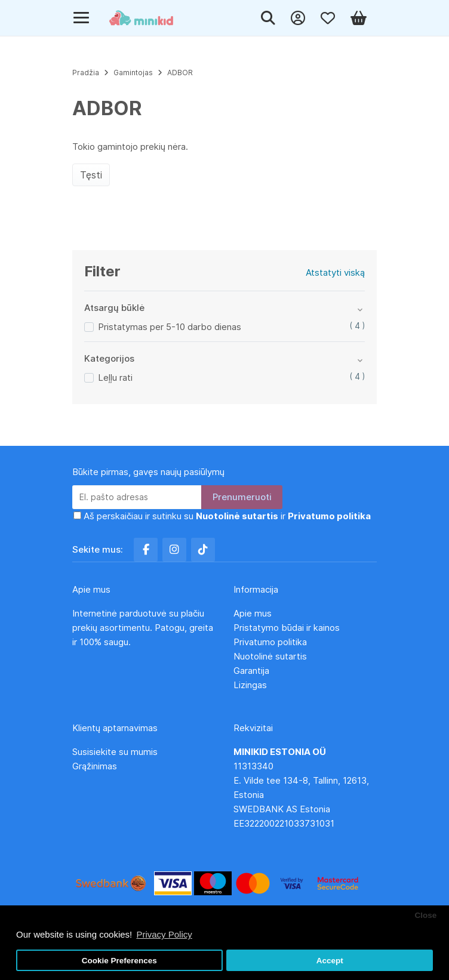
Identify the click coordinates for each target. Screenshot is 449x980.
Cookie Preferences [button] (119, 961)
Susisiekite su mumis (115, 752)
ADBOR (180, 73)
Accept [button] (330, 961)
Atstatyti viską (335, 272)
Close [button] (425, 915)
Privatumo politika (270, 642)
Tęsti (91, 175)
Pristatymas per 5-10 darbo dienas (170, 327)
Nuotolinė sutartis (270, 656)
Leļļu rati (115, 377)
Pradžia (86, 73)
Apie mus (253, 613)
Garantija (251, 671)
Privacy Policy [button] (164, 934)
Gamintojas (133, 73)
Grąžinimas (95, 766)
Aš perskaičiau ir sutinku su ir (227, 516)
